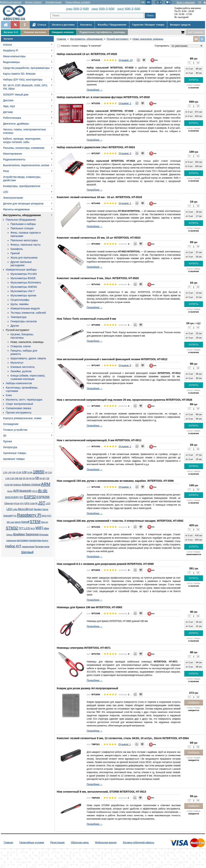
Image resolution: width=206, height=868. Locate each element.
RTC (49, 516)
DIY (21, 497)
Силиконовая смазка (18, 408)
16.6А (30, 472)
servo (18, 522)
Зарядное (32, 534)
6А (41, 478)
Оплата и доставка (63, 25)
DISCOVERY (12, 497)
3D (5, 436)
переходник (28, 547)
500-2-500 (77, 9)
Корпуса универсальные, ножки (22, 418)
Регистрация (57, 842)
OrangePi (8, 516)
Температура (18, 317)
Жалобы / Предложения (112, 25)
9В (11, 485)
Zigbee (9, 535)
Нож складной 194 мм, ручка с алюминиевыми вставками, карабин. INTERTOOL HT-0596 (115, 481)
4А (30, 478)
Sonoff (25, 522)
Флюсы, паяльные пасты (25, 245)
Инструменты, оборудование (22, 215)
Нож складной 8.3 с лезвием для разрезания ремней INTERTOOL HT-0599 (105, 564)
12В (24, 472)
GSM (32, 504)
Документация (53, 2)
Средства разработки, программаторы (26, 68)
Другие (15, 326)
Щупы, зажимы (20, 304)
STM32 (12, 528)
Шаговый (27, 552)
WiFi (39, 528)
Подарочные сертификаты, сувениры (102, 32)
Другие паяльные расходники (21, 264)
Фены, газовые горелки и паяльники (26, 234)
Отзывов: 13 (126, 60)
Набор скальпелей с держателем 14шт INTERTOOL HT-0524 (96, 147)
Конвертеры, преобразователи (22, 186)
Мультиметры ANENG (24, 287)
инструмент (23, 540)
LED (6, 192)
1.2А (5, 472)
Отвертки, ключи (21, 346)
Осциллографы (20, 300)
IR (36, 504)
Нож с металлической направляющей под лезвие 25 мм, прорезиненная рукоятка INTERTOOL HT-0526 (124, 400)
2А (24, 478)
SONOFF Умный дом (16, 95)
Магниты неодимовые (16, 209)
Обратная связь (80, 842)
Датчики (8, 112)
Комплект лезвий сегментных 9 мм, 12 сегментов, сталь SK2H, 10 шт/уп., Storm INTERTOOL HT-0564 (123, 738)
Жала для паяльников (24, 258)
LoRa (15, 509)
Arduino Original (31, 485)
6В (44, 478)
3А (27, 478)
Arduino (7, 45)
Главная (8, 842)
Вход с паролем (185, 2)
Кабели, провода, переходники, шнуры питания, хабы (22, 140)
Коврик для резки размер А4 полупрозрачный (87, 688)
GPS (27, 504)
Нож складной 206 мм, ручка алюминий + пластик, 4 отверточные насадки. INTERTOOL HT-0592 (120, 521)
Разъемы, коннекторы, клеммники (24, 148)
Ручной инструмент (18, 330)
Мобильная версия (11, 2)
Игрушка (44, 535)
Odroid (45, 509)
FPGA (16, 504)
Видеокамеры (11, 62)
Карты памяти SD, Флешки (19, 74)
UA (143, 2)
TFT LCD (24, 528)
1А (46, 472)
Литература (10, 447)
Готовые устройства (15, 430)
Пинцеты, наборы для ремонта (24, 352)
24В (16, 478)
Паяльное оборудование (21, 220)
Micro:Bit (23, 509)
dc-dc (43, 490)
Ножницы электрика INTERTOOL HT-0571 (84, 648)
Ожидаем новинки (63, 32)
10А (14, 472)
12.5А (19, 472)
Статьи (39, 25)
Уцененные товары (15, 453)
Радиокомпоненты (14, 159)
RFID (44, 516)
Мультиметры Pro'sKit (24, 274)
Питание (39, 547)
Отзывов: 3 (125, 153)
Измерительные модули (25, 308)
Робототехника (12, 118)
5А (33, 478)
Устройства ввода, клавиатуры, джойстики (22, 179)
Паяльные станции (22, 228)
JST (42, 503)
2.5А (12, 478)
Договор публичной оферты (139, 842)
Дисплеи (8, 100)
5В (37, 478)
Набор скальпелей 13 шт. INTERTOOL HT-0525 (87, 54)
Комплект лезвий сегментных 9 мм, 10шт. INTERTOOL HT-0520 (98, 278)
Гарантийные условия (78, 2)
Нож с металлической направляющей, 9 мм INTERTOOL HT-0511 (99, 440)
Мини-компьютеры (14, 56)
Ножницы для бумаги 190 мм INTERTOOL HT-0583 (89, 607)
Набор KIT (13, 546)
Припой (15, 253)
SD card (10, 522)
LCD (48, 504)
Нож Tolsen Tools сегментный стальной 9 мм (86, 319)
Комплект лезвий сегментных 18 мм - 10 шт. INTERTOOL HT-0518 (99, 197)
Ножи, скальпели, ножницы (27, 342)
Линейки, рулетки (21, 371)
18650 (39, 472)
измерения (11, 541)
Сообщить (194, 702)
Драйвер (19, 534)
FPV (22, 504)
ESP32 (30, 497)
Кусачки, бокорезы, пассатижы (22, 336)
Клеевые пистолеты (23, 367)
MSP (31, 509)
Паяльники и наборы (23, 224)
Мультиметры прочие (23, 295)
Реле (6, 171)
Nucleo (38, 509)
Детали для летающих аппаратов (23, 204)
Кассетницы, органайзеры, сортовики (22, 389)
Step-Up (45, 522)
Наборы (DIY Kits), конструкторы (23, 80)
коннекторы (35, 540)
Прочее (7, 441)
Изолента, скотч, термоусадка (24, 400)
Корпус (45, 540)
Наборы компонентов (19, 383)
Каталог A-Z (11, 32)
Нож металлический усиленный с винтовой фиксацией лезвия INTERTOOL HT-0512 (112, 359)
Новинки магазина (35, 32)
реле (47, 547)
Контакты (86, 25)
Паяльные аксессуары (24, 240)
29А (21, 478)
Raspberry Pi (11, 50)
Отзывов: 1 (125, 103)
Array (10, 491)
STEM (35, 522)
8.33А (7, 485)
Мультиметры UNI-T (23, 291)
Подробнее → (95, 90)
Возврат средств (180, 25)
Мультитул (17, 363)
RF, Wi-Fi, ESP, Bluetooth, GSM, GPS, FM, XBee (25, 87)
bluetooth (25, 491)
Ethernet (9, 504)
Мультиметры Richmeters (26, 283)
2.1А (50, 472)
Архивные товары (14, 459)
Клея (9, 395)
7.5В (47, 478)
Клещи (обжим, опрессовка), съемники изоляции (28, 377)
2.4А (7, 478)
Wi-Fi (33, 529)
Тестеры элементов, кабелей (28, 313)
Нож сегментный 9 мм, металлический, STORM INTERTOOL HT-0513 (101, 792)
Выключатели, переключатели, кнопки (26, 165)
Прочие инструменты (19, 413)
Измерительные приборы (21, 270)
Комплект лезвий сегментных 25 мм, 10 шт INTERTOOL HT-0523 (99, 238)
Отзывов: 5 (125, 365)
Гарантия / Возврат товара (148, 25)
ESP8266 (43, 497)
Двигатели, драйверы (16, 124)
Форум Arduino (33, 2)
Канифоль (17, 249)
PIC (15, 516)
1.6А (9, 472)
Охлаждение (11, 424)
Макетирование (12, 154)
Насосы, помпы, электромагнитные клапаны (24, 131)
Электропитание (13, 198)
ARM (46, 484)
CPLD (35, 491)
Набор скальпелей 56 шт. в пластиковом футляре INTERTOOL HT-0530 (103, 97)
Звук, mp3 (9, 106)
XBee (46, 528)
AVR (16, 491)
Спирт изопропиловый (19, 404)
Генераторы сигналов (24, 321)
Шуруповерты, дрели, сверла (28, 358)
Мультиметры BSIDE (23, 278)
